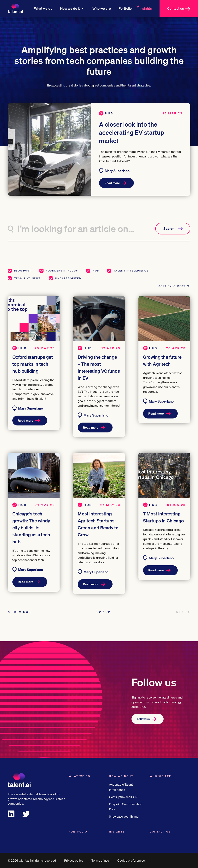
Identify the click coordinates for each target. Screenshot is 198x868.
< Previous (19, 612)
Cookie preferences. (131, 860)
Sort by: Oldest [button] (168, 282)
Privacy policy (74, 860)
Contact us (181, 8)
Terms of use (100, 860)
